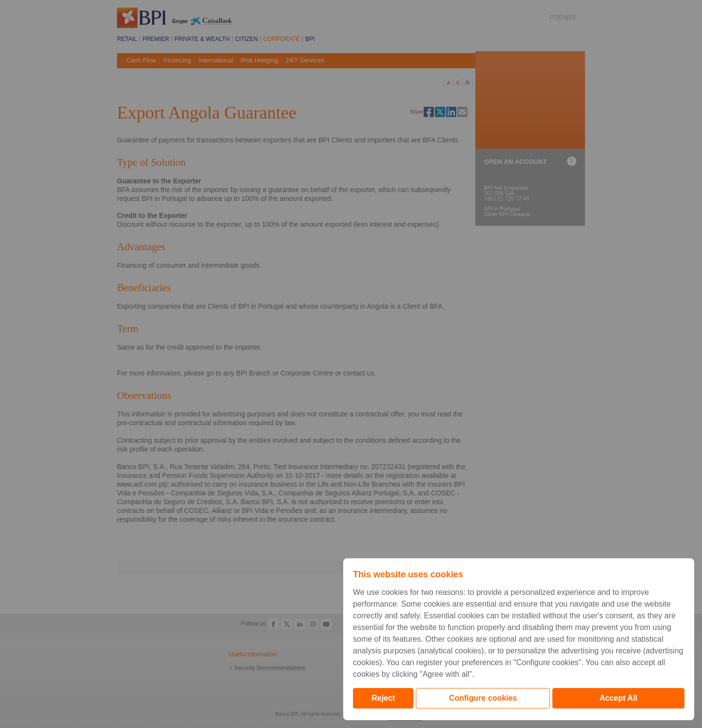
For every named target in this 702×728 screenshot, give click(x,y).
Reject (383, 698)
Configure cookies (483, 698)
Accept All (619, 698)
